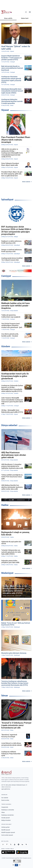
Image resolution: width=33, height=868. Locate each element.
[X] (11, 844)
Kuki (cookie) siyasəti (7, 835)
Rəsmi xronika (5, 800)
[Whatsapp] (3, 844)
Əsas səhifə (8, 18)
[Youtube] (15, 844)
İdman (5, 696)
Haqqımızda (5, 807)
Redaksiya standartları (8, 815)
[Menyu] (30, 12)
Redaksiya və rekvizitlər (8, 810)
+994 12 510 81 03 (6, 787)
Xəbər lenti (25, 18)
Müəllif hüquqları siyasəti (8, 832)
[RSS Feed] (26, 844)
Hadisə (5, 505)
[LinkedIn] (22, 844)
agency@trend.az (6, 789)
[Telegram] (18, 844)
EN (13, 865)
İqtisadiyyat (7, 200)
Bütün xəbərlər (26, 182)
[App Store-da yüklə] (8, 852)
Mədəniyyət (7, 573)
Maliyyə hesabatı (6, 820)
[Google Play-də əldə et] (22, 852)
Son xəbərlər (5, 798)
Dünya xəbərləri (9, 425)
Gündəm (6, 346)
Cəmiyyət (6, 276)
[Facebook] (7, 844)
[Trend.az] (7, 12)
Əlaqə (3, 812)
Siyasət (5, 110)
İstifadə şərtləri (5, 827)
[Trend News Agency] (6, 773)
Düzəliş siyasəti (6, 818)
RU (20, 865)
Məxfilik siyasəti (6, 830)
